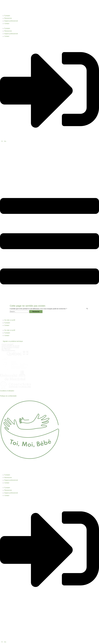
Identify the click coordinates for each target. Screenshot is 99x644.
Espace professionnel (11, 21)
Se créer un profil (10, 320)
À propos (7, 16)
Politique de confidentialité (8, 396)
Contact (7, 24)
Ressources (8, 18)
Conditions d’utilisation (7, 391)
